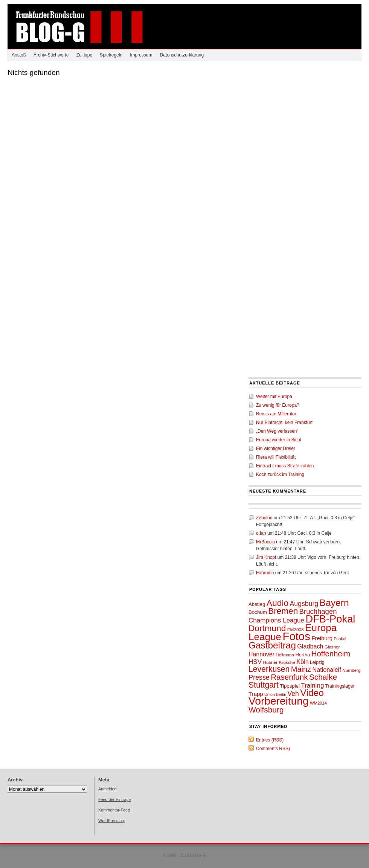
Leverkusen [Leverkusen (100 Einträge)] (269, 669)
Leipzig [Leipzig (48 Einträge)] (317, 662)
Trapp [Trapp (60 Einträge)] (256, 694)
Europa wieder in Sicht (279, 440)
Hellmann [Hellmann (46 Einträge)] (285, 655)
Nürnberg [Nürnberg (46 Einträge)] (351, 670)
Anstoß (19, 55)
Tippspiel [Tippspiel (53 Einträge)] (290, 686)
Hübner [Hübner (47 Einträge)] (270, 662)
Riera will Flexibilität (276, 457)
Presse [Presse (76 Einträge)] (259, 677)
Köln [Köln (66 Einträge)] (302, 662)
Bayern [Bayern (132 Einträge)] (334, 603)
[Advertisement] (71, 141)
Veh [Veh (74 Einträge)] (293, 694)
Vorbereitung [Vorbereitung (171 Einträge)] (279, 701)
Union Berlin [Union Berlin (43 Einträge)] (275, 694)
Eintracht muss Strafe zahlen (285, 466)
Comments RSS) (273, 749)
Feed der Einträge (114, 799)
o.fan (261, 533)
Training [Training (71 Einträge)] (312, 686)
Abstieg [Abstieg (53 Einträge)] (257, 604)
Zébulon (264, 518)
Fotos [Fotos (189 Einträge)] (296, 636)
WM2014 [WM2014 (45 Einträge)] (318, 703)
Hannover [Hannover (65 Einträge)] (262, 654)
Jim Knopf (266, 557)
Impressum (141, 55)
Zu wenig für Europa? (278, 405)
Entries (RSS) (270, 740)
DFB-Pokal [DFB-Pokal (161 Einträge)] (330, 619)
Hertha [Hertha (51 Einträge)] (303, 655)
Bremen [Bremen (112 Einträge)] (283, 611)
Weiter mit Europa (274, 397)
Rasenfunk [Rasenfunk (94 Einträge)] (289, 677)
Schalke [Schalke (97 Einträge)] (323, 677)
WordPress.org (112, 821)
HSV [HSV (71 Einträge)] (255, 662)
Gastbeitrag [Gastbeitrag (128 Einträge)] (272, 645)
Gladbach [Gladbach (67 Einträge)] (310, 646)
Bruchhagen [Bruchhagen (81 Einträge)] (318, 611)
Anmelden (107, 789)
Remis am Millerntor (276, 414)
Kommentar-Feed (114, 810)
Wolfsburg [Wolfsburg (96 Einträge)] (266, 710)
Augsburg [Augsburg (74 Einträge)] (304, 604)
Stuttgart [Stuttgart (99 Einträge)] (264, 685)
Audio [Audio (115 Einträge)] (278, 603)
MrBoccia (265, 542)
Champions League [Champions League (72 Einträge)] (276, 620)
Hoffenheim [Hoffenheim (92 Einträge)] (331, 654)
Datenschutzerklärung (182, 55)
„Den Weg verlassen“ (277, 431)
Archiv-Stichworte (51, 55)
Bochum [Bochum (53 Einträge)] (258, 612)
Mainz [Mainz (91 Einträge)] (301, 669)
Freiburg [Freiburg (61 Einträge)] (322, 638)
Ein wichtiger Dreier (276, 448)
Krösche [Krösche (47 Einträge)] (287, 662)
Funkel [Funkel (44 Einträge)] (340, 639)
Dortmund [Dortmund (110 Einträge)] (267, 628)
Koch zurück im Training (280, 474)
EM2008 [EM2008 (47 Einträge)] (296, 630)
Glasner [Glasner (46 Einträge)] (332, 647)
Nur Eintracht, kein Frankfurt (284, 423)
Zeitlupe (84, 55)
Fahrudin (265, 573)
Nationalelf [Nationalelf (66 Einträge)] (327, 670)
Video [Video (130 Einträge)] (312, 693)
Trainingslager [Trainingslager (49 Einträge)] (340, 686)
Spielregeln (111, 55)
